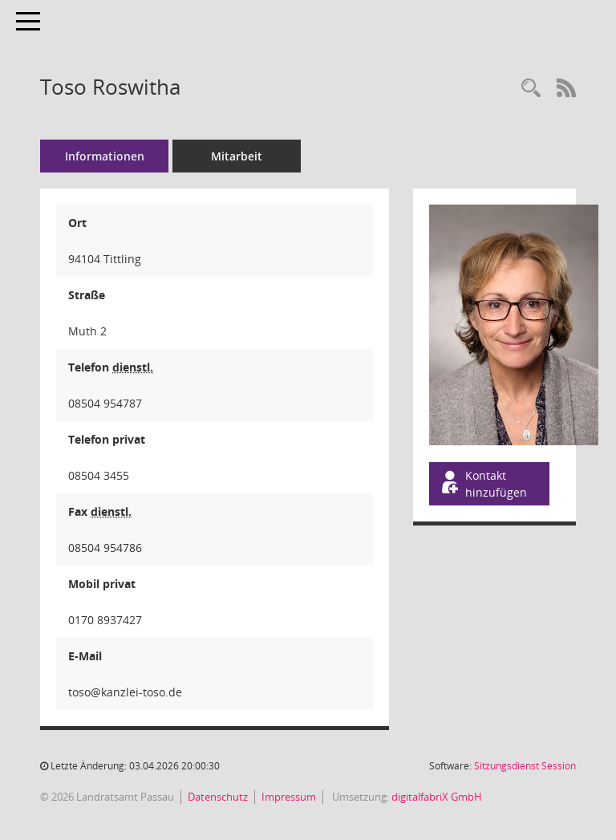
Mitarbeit (237, 156)
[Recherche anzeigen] (531, 89)
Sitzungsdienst (525, 766)
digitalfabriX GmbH (437, 797)
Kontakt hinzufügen (483, 484)
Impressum (289, 797)
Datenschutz (218, 797)
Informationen (105, 156)
